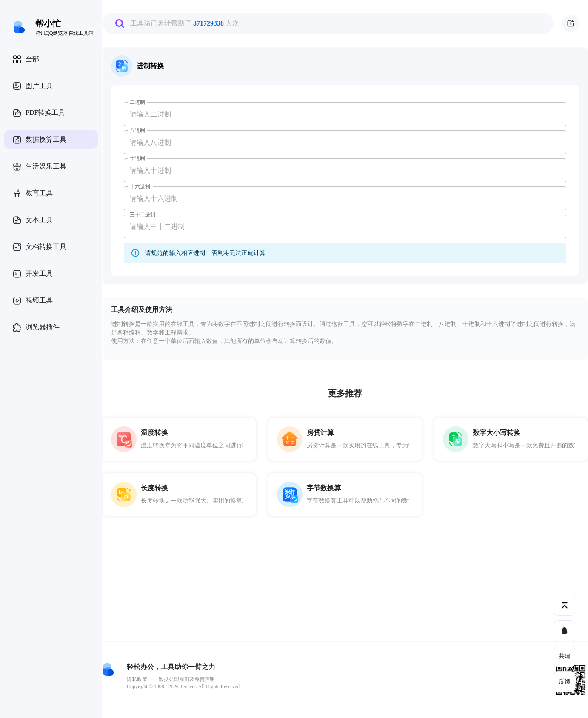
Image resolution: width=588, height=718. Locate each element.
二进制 (137, 102)
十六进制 (140, 186)
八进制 (137, 130)
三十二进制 (143, 215)
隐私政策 (137, 679)
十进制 (137, 158)
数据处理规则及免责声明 (187, 679)
